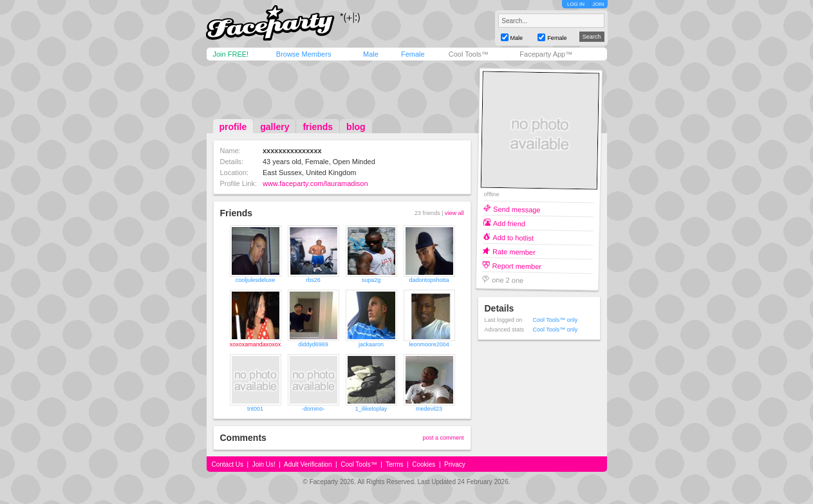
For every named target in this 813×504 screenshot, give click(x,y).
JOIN (598, 4)
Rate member (513, 251)
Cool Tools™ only (556, 320)
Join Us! (264, 464)
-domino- (313, 409)
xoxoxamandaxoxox (256, 344)
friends (318, 127)
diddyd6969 (313, 344)
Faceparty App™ (546, 54)
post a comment (443, 438)
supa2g (371, 280)
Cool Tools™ (469, 54)
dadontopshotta (429, 280)
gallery (275, 127)
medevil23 (429, 409)
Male (371, 54)
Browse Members (304, 54)
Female (413, 54)
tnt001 (255, 409)
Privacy (455, 464)
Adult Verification (308, 464)
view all (454, 213)
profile (233, 127)
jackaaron (371, 344)
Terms (394, 464)
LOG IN (576, 4)
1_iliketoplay (371, 409)
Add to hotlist (513, 237)
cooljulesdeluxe (256, 280)
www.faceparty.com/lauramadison (315, 183)
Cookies (424, 464)
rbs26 (313, 280)
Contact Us (228, 464)
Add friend (509, 223)
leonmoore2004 (429, 344)
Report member (517, 266)
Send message (517, 209)
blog (356, 127)
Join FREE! (231, 54)
